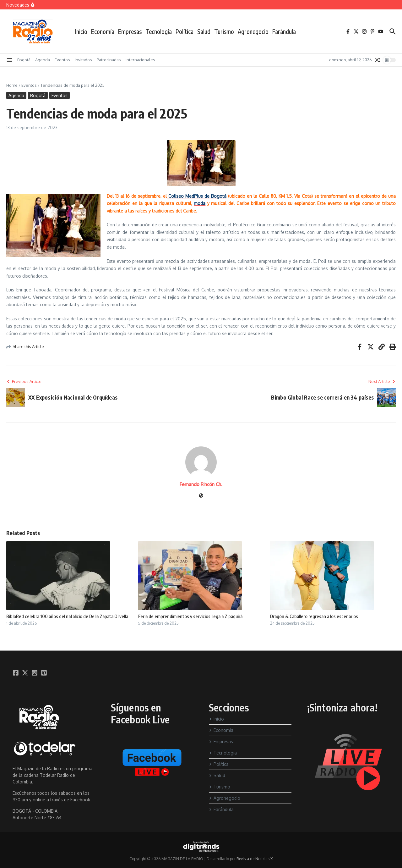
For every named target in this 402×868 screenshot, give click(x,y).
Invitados (83, 60)
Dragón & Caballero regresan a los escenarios (314, 616)
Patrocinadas (109, 60)
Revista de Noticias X (255, 859)
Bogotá (24, 60)
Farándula (284, 31)
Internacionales (140, 60)
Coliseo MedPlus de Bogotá (197, 196)
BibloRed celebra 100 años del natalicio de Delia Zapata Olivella (67, 616)
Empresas (130, 31)
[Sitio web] (201, 496)
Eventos (62, 60)
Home (12, 85)
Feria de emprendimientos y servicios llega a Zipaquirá (190, 616)
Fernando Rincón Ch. (201, 484)
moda (200, 203)
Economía (103, 31)
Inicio (81, 31)
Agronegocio (253, 31)
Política (185, 31)
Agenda (43, 60)
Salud (204, 31)
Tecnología (159, 31)
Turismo (224, 31)
